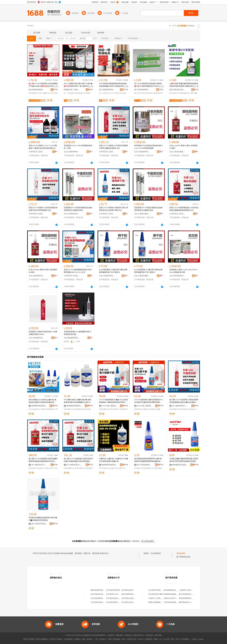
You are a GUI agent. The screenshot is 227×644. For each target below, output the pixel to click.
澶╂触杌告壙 (47, 468)
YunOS (141, 639)
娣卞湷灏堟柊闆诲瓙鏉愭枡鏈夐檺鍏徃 (107, 90)
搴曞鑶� (79, 93)
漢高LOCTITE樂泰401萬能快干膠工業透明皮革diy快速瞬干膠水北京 (114, 209)
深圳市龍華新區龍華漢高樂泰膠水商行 (136, 594)
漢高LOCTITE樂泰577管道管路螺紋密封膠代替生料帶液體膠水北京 (43, 209)
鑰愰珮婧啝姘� (187, 409)
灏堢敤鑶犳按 (184, 93)
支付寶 (166, 639)
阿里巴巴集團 (29, 639)
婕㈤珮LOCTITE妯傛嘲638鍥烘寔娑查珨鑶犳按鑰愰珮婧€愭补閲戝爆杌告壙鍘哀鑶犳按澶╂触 (78, 460)
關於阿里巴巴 (139, 635)
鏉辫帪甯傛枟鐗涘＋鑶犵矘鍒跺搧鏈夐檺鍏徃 (180, 465)
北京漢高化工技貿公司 (115, 594)
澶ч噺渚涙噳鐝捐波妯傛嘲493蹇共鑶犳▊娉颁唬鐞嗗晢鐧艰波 (43, 519)
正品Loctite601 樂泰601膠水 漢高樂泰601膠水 (184, 147)
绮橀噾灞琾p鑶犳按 (48, 409)
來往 (173, 639)
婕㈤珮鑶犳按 (45, 93)
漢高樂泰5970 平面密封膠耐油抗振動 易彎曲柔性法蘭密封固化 (78, 209)
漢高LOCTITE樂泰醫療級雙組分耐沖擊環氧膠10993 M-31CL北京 (78, 271)
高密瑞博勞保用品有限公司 (189, 598)
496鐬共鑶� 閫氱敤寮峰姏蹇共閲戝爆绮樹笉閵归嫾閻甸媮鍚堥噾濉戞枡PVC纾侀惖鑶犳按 (184, 460)
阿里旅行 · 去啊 (105, 639)
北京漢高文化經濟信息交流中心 (133, 598)
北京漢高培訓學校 (113, 590)
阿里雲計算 (132, 639)
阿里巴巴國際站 (42, 639)
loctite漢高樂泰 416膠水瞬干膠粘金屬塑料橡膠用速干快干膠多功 (113, 271)
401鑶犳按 (138, 468)
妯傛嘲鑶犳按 (34, 93)
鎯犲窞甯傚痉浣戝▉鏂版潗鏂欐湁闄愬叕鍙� (177, 90)
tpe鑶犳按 (121, 468)
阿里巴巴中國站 (56, 639)
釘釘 (178, 639)
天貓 (83, 639)
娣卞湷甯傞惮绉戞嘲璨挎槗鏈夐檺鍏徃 (40, 524)
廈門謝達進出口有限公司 (188, 602)
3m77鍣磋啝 (115, 93)
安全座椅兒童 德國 (156, 594)
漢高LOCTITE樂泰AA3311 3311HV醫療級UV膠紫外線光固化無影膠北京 (43, 147)
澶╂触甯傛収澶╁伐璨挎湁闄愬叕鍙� (180, 406)
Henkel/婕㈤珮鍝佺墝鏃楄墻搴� (110, 406)
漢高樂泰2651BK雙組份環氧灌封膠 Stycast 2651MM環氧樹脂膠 (149, 147)
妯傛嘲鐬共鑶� (154, 409)
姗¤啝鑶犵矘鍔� (81, 409)
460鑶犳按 (124, 409)
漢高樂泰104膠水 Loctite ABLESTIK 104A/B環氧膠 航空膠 (184, 271)
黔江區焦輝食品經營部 (188, 594)
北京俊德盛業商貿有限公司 (72, 338)
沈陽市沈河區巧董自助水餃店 (175, 598)
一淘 (96, 639)
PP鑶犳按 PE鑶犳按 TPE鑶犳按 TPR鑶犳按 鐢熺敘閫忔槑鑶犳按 (114, 460)
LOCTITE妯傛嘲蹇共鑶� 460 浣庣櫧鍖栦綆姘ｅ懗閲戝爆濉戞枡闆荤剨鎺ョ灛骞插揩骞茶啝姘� (113, 401)
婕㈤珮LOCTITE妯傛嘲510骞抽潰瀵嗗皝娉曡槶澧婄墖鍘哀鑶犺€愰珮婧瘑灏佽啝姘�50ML (184, 401)
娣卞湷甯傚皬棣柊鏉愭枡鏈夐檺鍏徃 (145, 465)
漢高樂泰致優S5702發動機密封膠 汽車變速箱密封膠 (78, 333)
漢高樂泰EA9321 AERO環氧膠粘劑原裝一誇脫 (78, 147)
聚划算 (89, 639)
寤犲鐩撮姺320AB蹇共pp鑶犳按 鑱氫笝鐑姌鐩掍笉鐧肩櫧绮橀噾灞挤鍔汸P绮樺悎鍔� (42, 401)
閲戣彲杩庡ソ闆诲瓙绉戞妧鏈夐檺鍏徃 (72, 90)
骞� (55, 89)
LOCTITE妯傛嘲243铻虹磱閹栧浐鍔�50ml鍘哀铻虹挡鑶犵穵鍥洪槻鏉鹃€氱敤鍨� (43, 85)
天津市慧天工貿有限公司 (37, 152)
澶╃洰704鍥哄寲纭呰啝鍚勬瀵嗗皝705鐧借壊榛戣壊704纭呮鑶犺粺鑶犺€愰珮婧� (148, 85)
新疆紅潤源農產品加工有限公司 (161, 602)
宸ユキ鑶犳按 (104, 93)
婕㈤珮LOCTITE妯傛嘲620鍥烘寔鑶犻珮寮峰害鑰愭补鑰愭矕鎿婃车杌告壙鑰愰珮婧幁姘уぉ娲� (43, 460)
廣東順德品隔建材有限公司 (174, 594)
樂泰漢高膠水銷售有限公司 (101, 590)
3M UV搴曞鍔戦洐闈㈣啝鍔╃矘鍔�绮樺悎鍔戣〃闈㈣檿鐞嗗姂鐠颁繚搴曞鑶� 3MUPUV (78, 85)
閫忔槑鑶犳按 (104, 468)
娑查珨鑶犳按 (80, 468)
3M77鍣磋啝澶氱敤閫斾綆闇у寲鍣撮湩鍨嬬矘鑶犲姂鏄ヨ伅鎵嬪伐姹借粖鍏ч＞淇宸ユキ (113, 85)
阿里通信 (149, 639)
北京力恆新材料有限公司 (72, 152)
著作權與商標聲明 (98, 635)
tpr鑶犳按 (114, 468)
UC (161, 639)
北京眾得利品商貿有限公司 (159, 590)
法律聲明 (111, 635)
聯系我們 (149, 635)
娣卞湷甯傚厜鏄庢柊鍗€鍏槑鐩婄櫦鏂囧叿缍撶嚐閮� (142, 90)
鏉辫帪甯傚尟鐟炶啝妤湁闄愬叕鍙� (40, 406)
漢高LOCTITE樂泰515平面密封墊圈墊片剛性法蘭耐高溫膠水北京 (114, 147)
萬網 (156, 639)
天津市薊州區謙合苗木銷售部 (175, 602)
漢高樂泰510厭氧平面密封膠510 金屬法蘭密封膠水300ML (43, 333)
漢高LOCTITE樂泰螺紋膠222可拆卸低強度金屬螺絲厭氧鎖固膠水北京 (184, 209)
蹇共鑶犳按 (174, 93)
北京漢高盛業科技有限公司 (101, 598)
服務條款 (120, 635)
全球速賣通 (68, 639)
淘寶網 (77, 639)
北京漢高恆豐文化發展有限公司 (118, 602)
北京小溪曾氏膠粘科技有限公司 (177, 152)
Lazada (200, 639)
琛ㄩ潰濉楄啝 (69, 93)
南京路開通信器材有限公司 (174, 590)
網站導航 (158, 635)
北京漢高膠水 (156, 553)
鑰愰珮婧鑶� (151, 93)
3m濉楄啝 (87, 93)
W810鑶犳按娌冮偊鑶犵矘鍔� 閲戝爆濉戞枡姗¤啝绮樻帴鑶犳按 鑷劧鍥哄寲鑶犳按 (78, 401)
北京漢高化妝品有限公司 (115, 598)
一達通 (193, 639)
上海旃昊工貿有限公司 (188, 590)
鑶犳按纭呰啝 (139, 93)
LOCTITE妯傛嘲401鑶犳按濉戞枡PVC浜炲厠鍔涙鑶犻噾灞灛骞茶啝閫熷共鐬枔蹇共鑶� (149, 401)
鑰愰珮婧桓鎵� (35, 468)
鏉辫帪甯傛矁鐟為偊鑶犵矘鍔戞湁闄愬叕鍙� (75, 406)
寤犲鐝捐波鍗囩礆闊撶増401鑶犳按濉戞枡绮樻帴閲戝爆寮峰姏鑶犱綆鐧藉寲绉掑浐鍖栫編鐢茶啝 (148, 460)
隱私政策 (128, 635)
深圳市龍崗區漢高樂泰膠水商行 (103, 594)
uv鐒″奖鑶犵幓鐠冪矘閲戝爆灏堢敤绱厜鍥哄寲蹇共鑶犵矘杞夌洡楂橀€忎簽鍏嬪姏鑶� (184, 85)
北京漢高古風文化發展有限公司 (133, 602)
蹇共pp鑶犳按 (34, 409)
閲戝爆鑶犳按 (148, 468)
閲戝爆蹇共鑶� (141, 409)
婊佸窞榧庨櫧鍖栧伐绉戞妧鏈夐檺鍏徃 (37, 90)
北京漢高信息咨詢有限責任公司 (103, 602)
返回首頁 (136, 541)
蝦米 (124, 639)
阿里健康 (185, 639)
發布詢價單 (181, 553)
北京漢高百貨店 (127, 590)
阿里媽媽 (116, 639)
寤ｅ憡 (55, 86)
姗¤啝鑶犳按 (69, 409)
